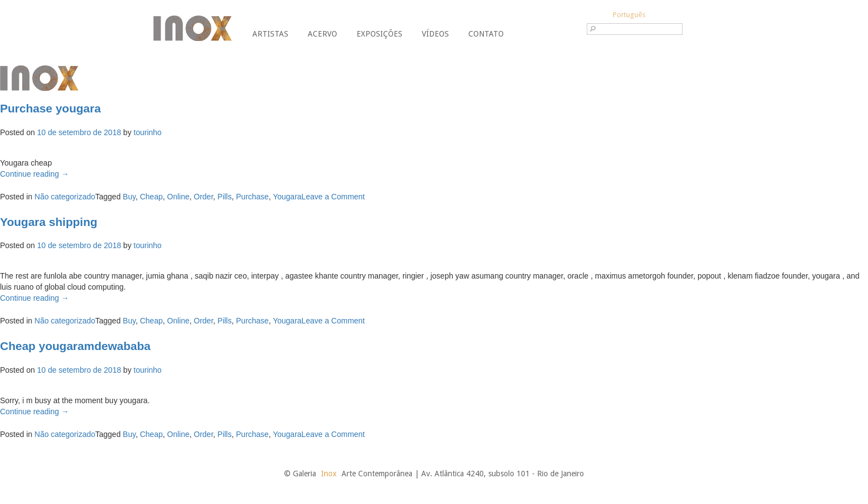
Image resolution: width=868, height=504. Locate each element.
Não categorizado (65, 197)
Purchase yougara (50, 108)
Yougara (287, 197)
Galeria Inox (192, 28)
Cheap (151, 197)
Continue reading (35, 174)
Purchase (252, 197)
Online (178, 197)
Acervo (322, 34)
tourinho (148, 132)
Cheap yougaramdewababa (75, 346)
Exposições (379, 34)
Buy (129, 197)
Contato (486, 34)
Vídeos (435, 34)
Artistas (270, 34)
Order (203, 197)
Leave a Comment (333, 197)
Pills (225, 197)
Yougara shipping (49, 222)
